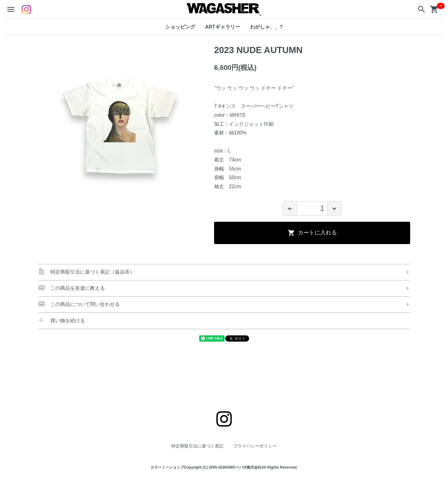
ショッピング (180, 27)
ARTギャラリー (223, 27)
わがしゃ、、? (267, 27)
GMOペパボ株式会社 (244, 468)
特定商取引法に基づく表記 (197, 446)
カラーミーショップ (167, 468)
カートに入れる (312, 233)
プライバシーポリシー (255, 446)
